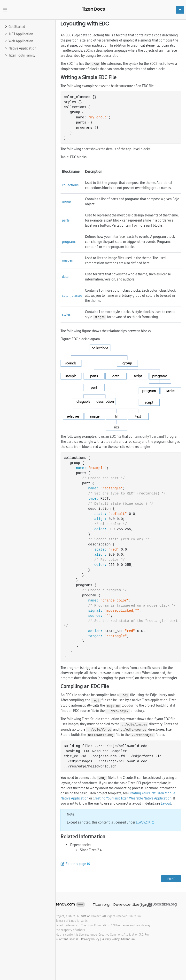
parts (66, 220)
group (66, 201)
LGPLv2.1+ (143, 822)
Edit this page (76, 864)
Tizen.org (101, 904)
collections (70, 185)
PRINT (171, 879)
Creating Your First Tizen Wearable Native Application (132, 798)
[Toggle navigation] (5, 10)
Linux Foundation (79, 916)
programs (69, 242)
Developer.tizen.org (131, 904)
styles (66, 314)
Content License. (68, 939)
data (65, 277)
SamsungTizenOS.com (56, 904)
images (67, 260)
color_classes (72, 296)
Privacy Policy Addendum (118, 939)
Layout (166, 803)
